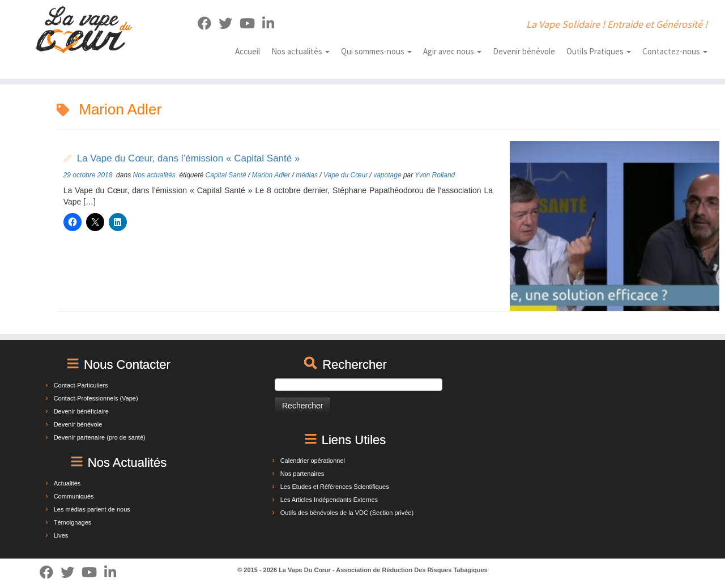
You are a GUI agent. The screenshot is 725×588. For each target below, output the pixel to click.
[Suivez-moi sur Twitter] (229, 24)
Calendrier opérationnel (313, 461)
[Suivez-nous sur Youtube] (251, 24)
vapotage (388, 175)
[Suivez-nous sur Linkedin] (272, 24)
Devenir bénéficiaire (81, 411)
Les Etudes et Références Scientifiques (335, 487)
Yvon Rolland (435, 175)
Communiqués (74, 496)
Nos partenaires (302, 474)
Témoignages (73, 522)
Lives (61, 535)
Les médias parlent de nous (92, 509)
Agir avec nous (452, 51)
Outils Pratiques (599, 51)
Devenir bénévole (524, 51)
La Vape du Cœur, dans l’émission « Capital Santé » (189, 158)
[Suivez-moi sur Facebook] (208, 24)
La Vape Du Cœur (305, 570)
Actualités (67, 483)
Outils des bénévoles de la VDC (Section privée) (347, 513)
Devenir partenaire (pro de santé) (100, 437)
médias (308, 175)
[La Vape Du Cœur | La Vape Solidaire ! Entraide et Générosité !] (84, 30)
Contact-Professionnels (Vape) (96, 398)
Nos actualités (300, 51)
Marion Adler (272, 175)
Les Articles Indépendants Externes (329, 500)
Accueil (248, 51)
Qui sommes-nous (376, 51)
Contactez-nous (675, 51)
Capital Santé (227, 175)
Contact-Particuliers (81, 385)
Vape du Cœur (347, 175)
